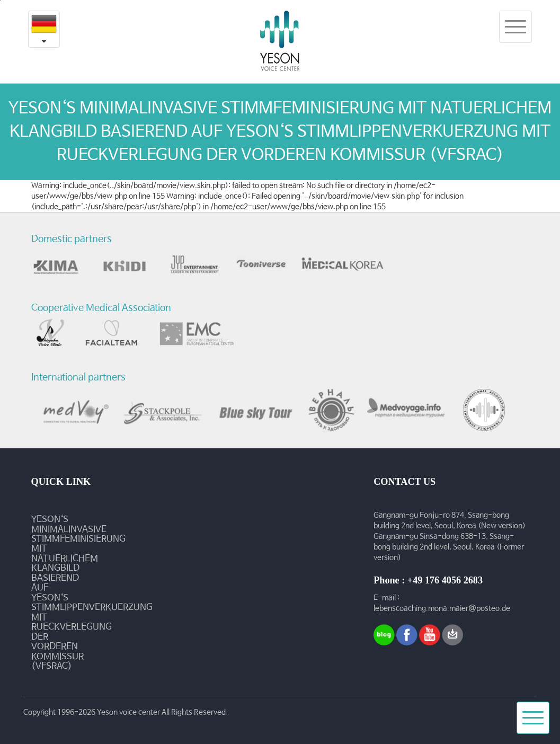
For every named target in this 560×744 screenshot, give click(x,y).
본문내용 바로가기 (0, 0)
